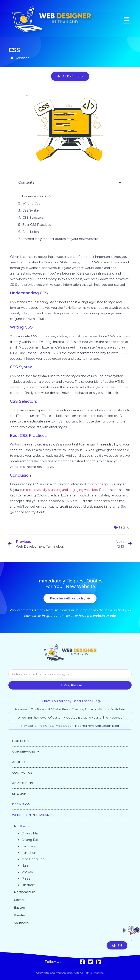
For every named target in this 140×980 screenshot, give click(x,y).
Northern (21, 826)
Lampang (29, 846)
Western (21, 915)
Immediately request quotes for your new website (60, 239)
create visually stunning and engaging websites (62, 490)
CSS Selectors (33, 218)
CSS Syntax (31, 210)
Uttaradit (28, 885)
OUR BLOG (20, 741)
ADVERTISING (23, 783)
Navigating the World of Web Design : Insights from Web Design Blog (70, 726)
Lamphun (29, 853)
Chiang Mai (30, 833)
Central (20, 900)
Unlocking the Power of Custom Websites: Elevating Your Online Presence (70, 717)
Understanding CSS (37, 196)
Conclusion (31, 232)
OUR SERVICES (26, 752)
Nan (25, 866)
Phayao (27, 872)
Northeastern (25, 892)
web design (99, 484)
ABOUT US (20, 762)
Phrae (26, 879)
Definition (22, 58)
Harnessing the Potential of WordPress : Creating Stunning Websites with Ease (70, 709)
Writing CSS (31, 203)
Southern (21, 923)
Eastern (20, 908)
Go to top (131, 943)
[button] (127, 19)
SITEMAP (19, 794)
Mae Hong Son (33, 859)
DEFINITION (21, 804)
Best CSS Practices (37, 225)
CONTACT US (22, 773)
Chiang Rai (30, 840)
